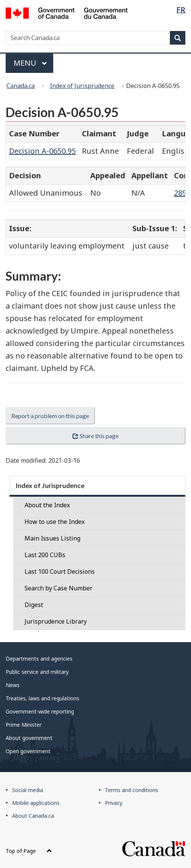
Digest (34, 605)
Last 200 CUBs (45, 555)
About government (29, 738)
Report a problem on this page (50, 416)
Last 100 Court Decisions (60, 571)
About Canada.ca (33, 816)
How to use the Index (55, 522)
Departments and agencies (39, 659)
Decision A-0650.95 (42, 151)
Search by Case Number (59, 588)
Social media (28, 790)
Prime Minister (24, 725)
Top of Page (29, 851)
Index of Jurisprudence (82, 86)
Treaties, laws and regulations (42, 698)
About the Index (47, 505)
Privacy (114, 803)
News (13, 685)
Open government (28, 751)
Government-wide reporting (40, 711)
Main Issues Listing (52, 538)
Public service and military (37, 672)
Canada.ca (21, 86)
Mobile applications (36, 803)
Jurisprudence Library (56, 621)
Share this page (95, 436)
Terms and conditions (132, 790)
